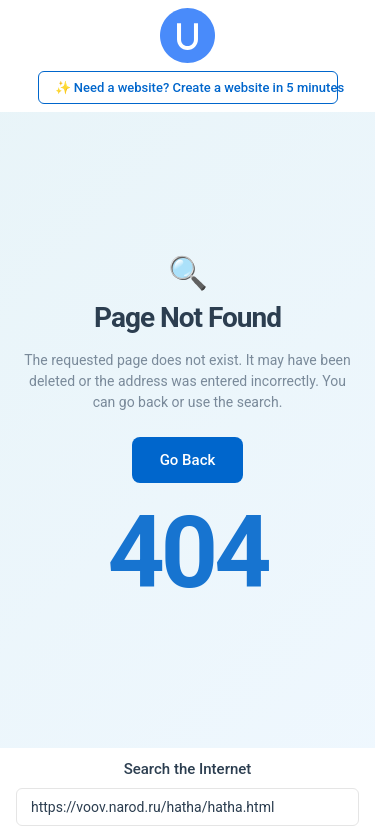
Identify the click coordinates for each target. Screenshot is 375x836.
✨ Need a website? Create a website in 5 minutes (196, 87)
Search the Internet (188, 769)
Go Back (188, 460)
